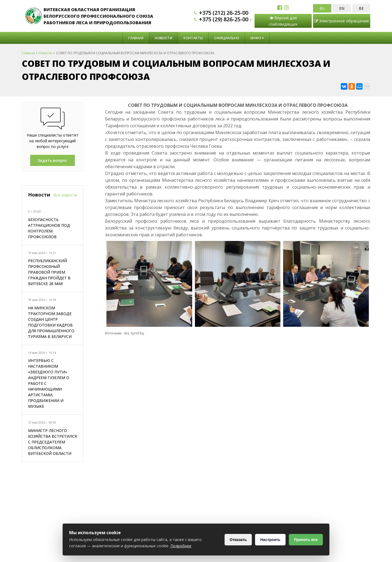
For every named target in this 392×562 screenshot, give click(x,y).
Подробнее (181, 546)
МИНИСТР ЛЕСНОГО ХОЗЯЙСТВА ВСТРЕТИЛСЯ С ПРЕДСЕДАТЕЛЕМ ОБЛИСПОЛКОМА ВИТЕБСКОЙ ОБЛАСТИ (52, 442)
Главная (136, 38)
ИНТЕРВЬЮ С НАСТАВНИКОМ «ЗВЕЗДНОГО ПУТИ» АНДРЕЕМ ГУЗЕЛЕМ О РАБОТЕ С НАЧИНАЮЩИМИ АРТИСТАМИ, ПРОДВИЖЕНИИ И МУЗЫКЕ (49, 383)
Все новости (65, 195)
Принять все (306, 540)
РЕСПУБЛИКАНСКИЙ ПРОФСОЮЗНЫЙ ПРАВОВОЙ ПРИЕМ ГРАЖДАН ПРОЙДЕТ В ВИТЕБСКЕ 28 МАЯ (49, 272)
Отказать (238, 540)
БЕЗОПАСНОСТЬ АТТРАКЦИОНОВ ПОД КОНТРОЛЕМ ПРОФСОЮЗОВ (49, 228)
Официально (227, 38)
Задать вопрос (52, 160)
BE (361, 8)
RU (322, 8)
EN (342, 8)
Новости (163, 38)
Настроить (270, 540)
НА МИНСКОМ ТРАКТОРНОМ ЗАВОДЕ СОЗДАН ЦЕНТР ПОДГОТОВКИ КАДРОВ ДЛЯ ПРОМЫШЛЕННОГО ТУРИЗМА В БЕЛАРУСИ (51, 322)
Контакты (193, 38)
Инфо (257, 38)
